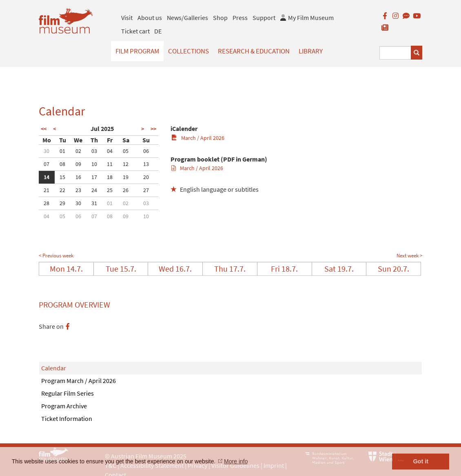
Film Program (137, 51)
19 (126, 177)
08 (62, 164)
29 (62, 203)
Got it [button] (421, 461)
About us (150, 18)
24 (94, 190)
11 (110, 164)
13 (146, 164)
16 (78, 177)
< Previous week (56, 256)
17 (94, 177)
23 (78, 190)
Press (240, 18)
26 (126, 190)
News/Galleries (187, 18)
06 (146, 151)
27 (146, 190)
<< (44, 129)
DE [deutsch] (158, 31)
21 (47, 190)
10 (94, 164)
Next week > (409, 256)
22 (62, 190)
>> (153, 129)
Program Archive (64, 406)
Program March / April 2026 (79, 381)
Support (264, 18)
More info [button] (236, 461)
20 (146, 177)
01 (62, 151)
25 (110, 190)
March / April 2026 (198, 138)
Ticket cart (135, 31)
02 (78, 151)
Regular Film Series (68, 393)
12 (126, 164)
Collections (188, 51)
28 (47, 203)
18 (110, 177)
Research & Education (254, 51)
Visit (127, 18)
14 (47, 177)
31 (94, 203)
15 (62, 177)
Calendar (54, 368)
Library (311, 51)
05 (126, 151)
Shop (220, 18)
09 (78, 164)
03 (94, 151)
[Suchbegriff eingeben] (395, 53)
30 (47, 151)
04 (110, 151)
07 (47, 164)
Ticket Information (67, 418)
